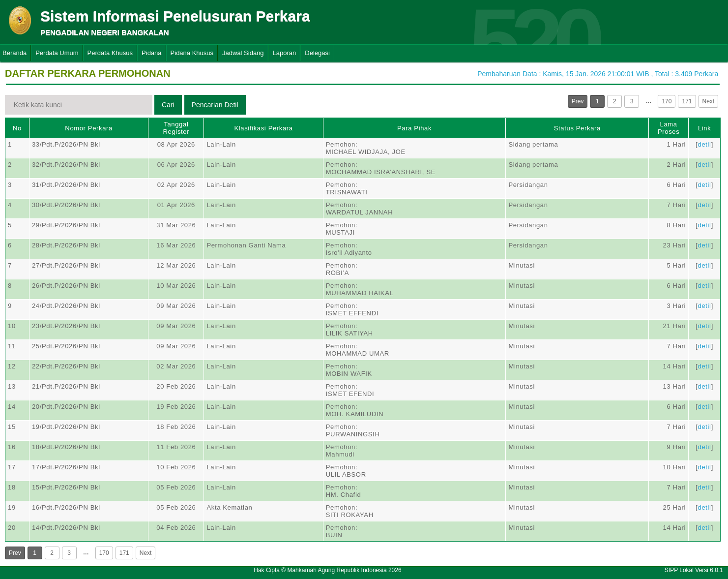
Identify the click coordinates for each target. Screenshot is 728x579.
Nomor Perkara (89, 128)
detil (705, 144)
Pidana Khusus (192, 53)
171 (687, 101)
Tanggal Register (176, 128)
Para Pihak (414, 128)
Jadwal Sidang (243, 53)
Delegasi (317, 53)
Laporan (285, 53)
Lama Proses (669, 128)
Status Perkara (577, 128)
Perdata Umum (57, 53)
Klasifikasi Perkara (263, 128)
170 (667, 101)
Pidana (151, 53)
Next (709, 101)
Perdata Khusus (110, 53)
